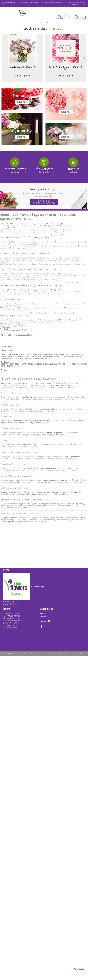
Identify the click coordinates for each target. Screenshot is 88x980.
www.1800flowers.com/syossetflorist (14, 330)
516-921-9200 (10, 3)
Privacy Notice (69, 654)
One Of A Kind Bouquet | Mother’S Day (65, 68)
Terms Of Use (58, 654)
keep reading (7, 346)
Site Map (80, 654)
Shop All (58, 29)
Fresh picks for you (44, 192)
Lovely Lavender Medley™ (23, 67)
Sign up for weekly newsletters (44, 202)
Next (85, 58)
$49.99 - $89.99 (66, 76)
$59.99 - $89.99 (23, 76)
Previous (3, 58)
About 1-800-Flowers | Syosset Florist (17, 335)
